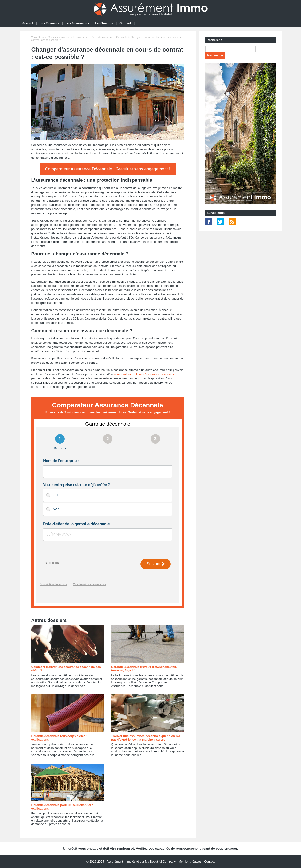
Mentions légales (190, 862)
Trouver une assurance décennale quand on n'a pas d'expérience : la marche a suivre (146, 738)
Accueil (28, 23)
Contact (125, 23)
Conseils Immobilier (59, 37)
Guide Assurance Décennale (111, 37)
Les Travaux (104, 23)
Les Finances (49, 23)
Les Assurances (77, 23)
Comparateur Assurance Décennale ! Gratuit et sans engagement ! (107, 169)
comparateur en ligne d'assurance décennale (144, 374)
